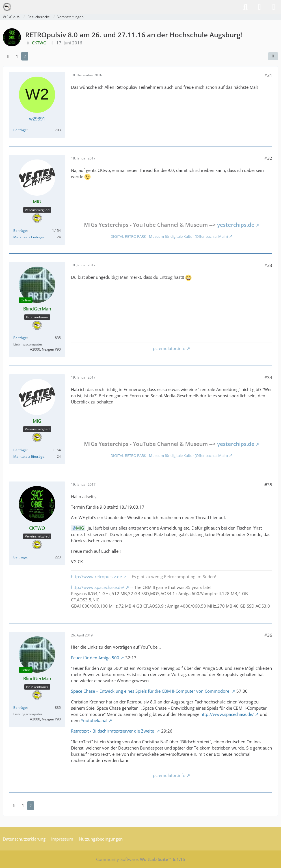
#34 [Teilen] (268, 377)
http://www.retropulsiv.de (96, 576)
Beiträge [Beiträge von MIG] (20, 231)
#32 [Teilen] (268, 158)
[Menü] (274, 7)
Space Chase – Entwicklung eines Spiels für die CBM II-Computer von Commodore (151, 691)
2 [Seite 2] (25, 56)
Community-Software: (141, 859)
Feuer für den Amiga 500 (95, 658)
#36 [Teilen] (268, 635)
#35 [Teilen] (268, 485)
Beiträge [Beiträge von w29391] (20, 130)
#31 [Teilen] (268, 75)
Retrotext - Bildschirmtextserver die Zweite (113, 731)
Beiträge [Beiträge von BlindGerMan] (20, 338)
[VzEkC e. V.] (7, 7)
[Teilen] (273, 56)
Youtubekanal (94, 720)
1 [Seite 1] (17, 56)
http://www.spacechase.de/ (98, 587)
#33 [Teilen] (268, 265)
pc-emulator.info (169, 348)
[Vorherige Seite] (8, 56)
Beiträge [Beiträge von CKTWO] (20, 557)
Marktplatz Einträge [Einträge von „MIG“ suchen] (29, 237)
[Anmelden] (260, 7)
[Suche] (245, 7)
